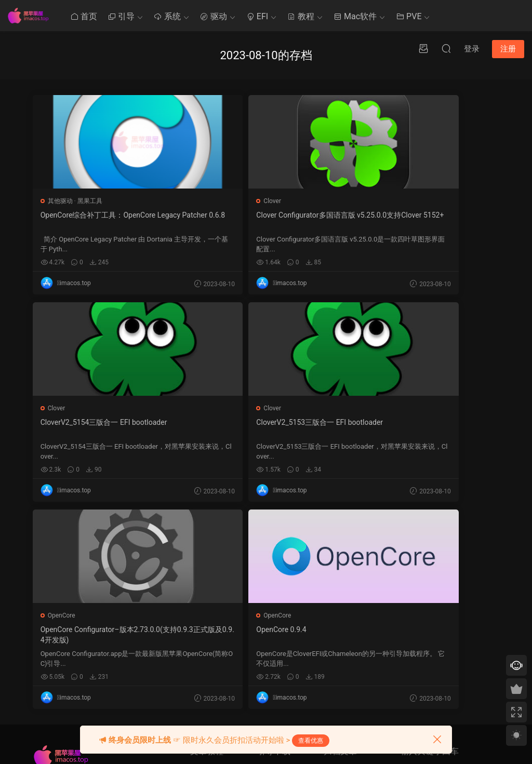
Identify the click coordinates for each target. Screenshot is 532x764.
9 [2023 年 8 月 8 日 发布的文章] (337, 615)
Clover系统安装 (211, 627)
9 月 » (352, 708)
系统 (167, 16)
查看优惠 (311, 741)
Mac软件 (355, 16)
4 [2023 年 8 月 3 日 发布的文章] (356, 601)
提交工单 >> (417, 595)
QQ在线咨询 (417, 610)
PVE (409, 16)
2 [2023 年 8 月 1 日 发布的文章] (337, 601)
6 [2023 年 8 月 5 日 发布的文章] (375, 601)
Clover (215, 201)
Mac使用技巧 (209, 588)
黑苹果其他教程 (212, 569)
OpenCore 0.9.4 (381, 422)
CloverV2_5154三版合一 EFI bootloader (420, 215)
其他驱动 (61, 201)
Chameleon (273, 627)
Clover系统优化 (211, 608)
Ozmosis (269, 588)
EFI (257, 16)
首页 (84, 16)
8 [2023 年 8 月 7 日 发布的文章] (328, 615)
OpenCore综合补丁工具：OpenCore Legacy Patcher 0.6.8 (108, 220)
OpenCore (220, 408)
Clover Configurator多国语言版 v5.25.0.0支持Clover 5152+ (264, 220)
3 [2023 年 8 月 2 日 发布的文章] (347, 601)
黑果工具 (91, 201)
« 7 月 (331, 708)
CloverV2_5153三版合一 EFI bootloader (105, 422)
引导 (121, 16)
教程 (301, 16)
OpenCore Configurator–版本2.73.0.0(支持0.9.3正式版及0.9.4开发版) (264, 427)
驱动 (214, 16)
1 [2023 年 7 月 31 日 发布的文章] (328, 601)
